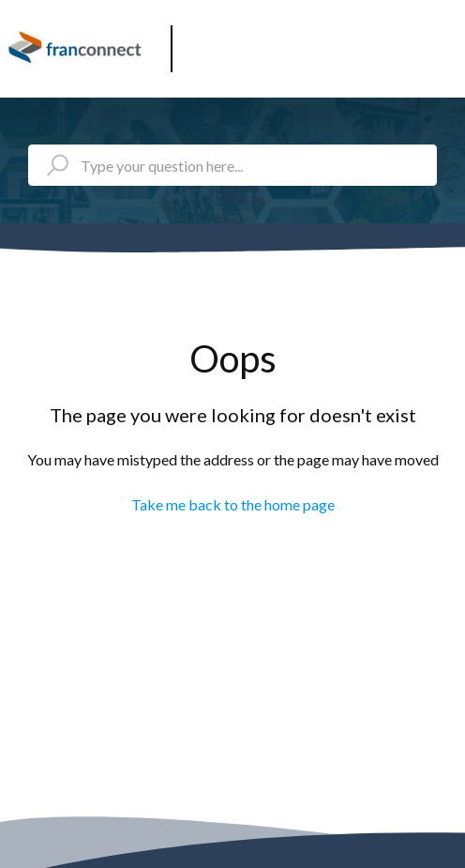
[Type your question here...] (232, 165)
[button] (444, 42)
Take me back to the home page (233, 504)
